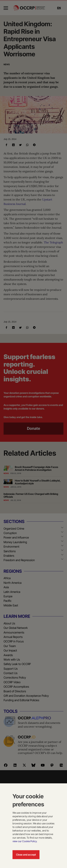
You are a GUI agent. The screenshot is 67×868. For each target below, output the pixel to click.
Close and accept (26, 855)
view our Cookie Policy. (25, 841)
